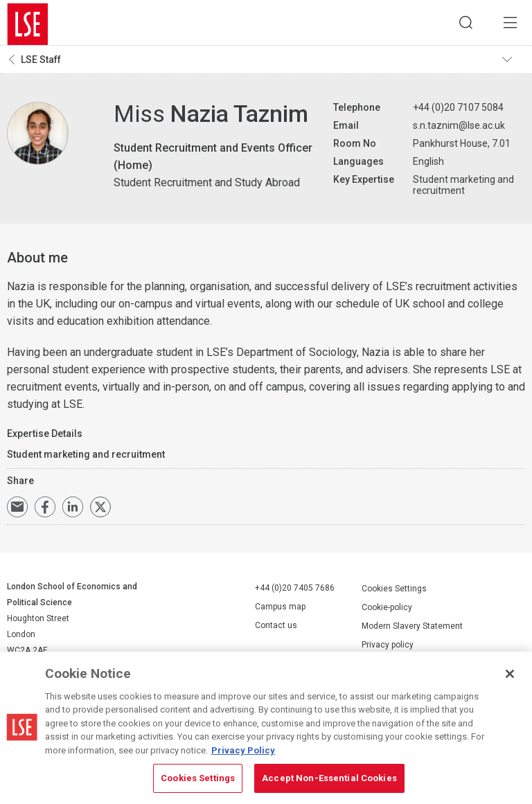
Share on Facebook (45, 510)
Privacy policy (388, 647)
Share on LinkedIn (73, 510)
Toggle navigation (512, 63)
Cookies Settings (394, 591)
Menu (508, 24)
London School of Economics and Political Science (28, 24)
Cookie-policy (387, 610)
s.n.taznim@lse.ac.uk (459, 129)
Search (459, 24)
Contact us (276, 629)
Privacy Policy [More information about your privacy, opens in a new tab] (243, 750)
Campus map (280, 610)
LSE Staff (41, 63)
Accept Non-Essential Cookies (329, 778)
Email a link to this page (17, 510)
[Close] (510, 674)
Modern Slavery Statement (412, 629)
